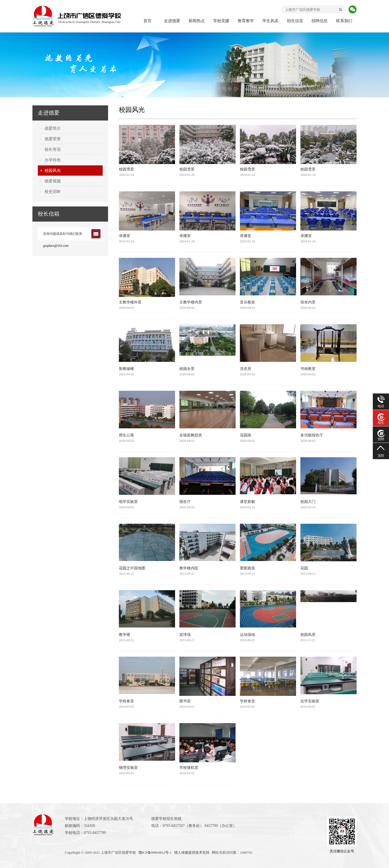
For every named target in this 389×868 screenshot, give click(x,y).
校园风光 (53, 171)
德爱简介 (53, 128)
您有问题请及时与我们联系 (63, 234)
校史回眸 (53, 192)
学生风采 (270, 21)
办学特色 (53, 160)
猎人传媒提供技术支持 (192, 852)
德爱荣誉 (53, 139)
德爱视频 (53, 181)
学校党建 (221, 21)
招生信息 (295, 21)
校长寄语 (53, 149)
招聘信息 (320, 21)
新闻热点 (197, 21)
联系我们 (344, 21)
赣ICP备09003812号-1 (155, 852)
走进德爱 (172, 21)
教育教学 (246, 21)
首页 (147, 21)
